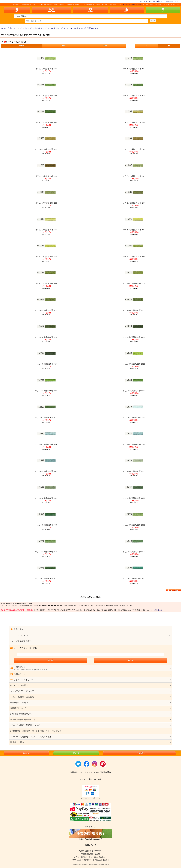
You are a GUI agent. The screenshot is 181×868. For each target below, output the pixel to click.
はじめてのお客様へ (19, 685)
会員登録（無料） (173, 1)
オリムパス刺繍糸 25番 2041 (134, 444)
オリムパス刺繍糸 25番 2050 (134, 471)
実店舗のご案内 (17, 742)
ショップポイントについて (22, 691)
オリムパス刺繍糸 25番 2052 (134, 498)
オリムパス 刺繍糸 (36, 28)
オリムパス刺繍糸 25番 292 (46, 257)
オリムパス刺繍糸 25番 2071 (46, 552)
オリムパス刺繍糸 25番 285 (46, 176)
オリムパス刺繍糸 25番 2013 (134, 310)
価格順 (63, 46)
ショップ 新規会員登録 (22, 641)
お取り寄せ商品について (21, 714)
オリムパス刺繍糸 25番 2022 (134, 391)
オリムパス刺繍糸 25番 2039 (134, 418)
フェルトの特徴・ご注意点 (22, 697)
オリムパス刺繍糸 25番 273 (46, 69)
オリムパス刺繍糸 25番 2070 (134, 525)
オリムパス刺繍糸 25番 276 (134, 96)
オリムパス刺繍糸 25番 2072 (134, 552)
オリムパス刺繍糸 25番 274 (134, 69)
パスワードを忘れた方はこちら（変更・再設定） (32, 737)
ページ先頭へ (139, 753)
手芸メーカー (13, 28)
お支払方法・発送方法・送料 (135, 4)
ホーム (3, 28)
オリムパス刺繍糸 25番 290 (46, 230)
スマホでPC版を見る (102, 772)
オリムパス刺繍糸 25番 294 (46, 283)
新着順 (105, 46)
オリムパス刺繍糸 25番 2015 (134, 337)
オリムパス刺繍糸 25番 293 (134, 257)
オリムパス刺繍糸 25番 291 (134, 230)
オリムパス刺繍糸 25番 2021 (46, 391)
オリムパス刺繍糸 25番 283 (134, 122)
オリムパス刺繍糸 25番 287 (134, 176)
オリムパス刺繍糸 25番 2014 (46, 337)
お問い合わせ (158, 610)
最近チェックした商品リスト (23, 720)
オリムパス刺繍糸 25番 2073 (46, 579)
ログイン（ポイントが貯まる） (152, 1)
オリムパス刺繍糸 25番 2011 (134, 283)
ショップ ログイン (20, 636)
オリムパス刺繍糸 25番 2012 (46, 310)
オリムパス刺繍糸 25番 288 (46, 203)
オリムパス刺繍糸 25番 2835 (46, 149)
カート (76, 753)
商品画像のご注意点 (19, 703)
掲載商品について (18, 708)
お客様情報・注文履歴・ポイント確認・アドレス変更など (36, 731)
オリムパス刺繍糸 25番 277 (46, 122)
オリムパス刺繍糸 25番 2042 (46, 471)
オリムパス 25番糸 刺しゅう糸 (55, 28)
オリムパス (23, 28)
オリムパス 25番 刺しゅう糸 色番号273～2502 (83, 28)
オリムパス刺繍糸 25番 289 (134, 203)
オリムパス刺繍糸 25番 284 (134, 149)
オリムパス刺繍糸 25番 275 (46, 96)
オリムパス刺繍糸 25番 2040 (46, 444)
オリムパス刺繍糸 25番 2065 (46, 525)
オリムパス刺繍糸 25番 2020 (134, 364)
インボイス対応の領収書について (25, 725)
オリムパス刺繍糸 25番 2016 (46, 364)
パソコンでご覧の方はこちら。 (90, 779)
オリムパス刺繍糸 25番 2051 (46, 498)
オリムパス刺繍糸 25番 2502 (134, 579)
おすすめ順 (21, 46)
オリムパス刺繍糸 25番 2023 (46, 418)
